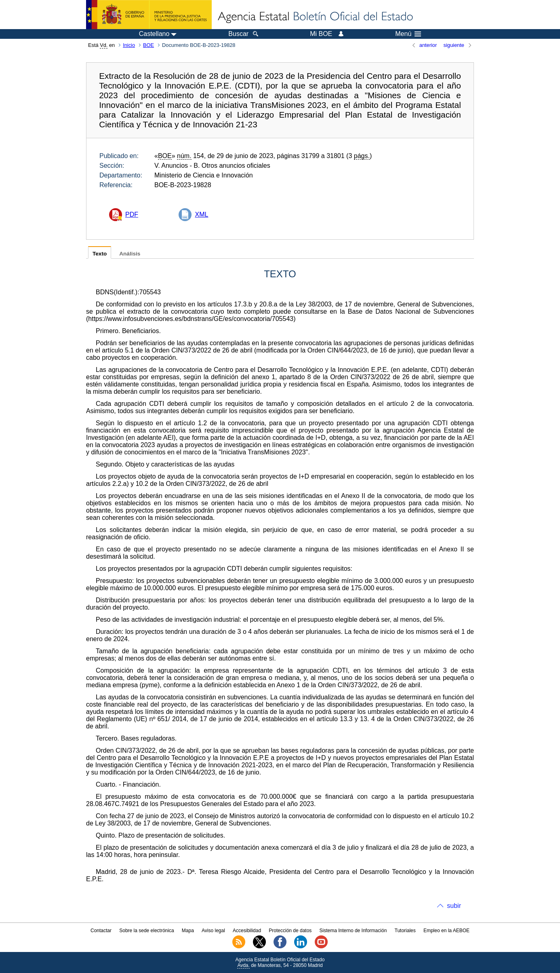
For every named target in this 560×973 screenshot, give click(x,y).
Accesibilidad (247, 931)
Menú (408, 34)
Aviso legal (213, 931)
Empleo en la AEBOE (446, 931)
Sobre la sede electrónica (146, 931)
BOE (148, 45)
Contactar (101, 931)
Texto (100, 254)
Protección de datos (290, 931)
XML (201, 214)
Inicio (129, 45)
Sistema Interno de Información (353, 931)
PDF (132, 214)
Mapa (188, 931)
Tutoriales (405, 931)
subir (454, 906)
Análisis (130, 254)
